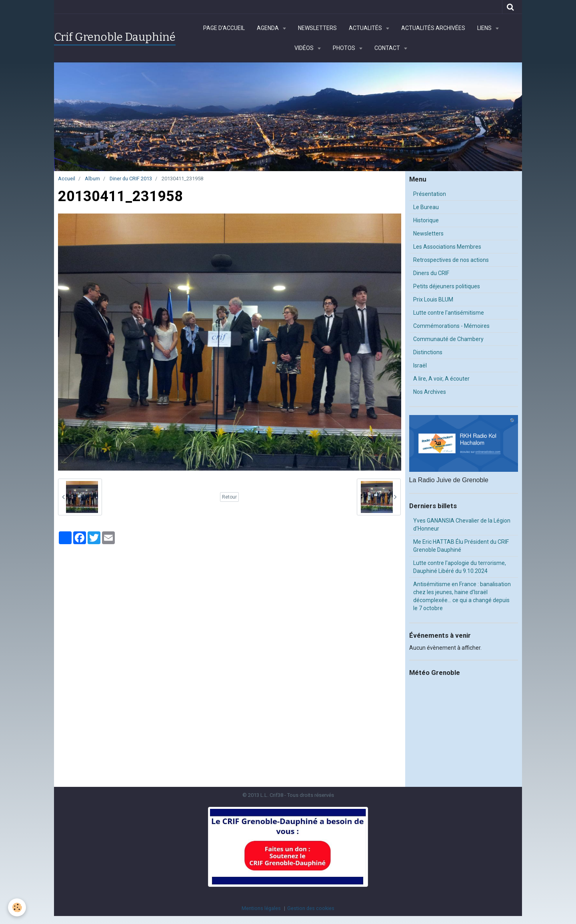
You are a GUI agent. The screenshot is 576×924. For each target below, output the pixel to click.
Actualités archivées (433, 28)
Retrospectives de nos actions (451, 260)
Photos (345, 48)
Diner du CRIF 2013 (131, 179)
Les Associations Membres (447, 247)
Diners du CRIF (431, 273)
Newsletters (317, 28)
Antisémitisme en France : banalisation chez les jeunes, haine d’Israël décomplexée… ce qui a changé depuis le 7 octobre (462, 596)
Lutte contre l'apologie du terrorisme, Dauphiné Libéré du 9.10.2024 (460, 567)
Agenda (268, 28)
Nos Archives (430, 392)
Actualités (366, 28)
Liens (485, 28)
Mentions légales (261, 908)
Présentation (430, 194)
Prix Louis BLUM (433, 299)
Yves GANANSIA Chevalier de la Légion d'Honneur (462, 525)
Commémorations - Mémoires (451, 326)
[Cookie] (17, 907)
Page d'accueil (224, 28)
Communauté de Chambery (448, 339)
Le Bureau (426, 207)
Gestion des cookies (311, 908)
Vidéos (305, 48)
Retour (229, 497)
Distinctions (428, 352)
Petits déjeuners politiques (447, 286)
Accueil (67, 179)
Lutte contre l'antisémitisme (449, 313)
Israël (420, 365)
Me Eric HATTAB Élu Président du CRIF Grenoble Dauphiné (461, 546)
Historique (426, 220)
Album (92, 179)
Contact (388, 48)
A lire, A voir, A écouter (441, 379)
